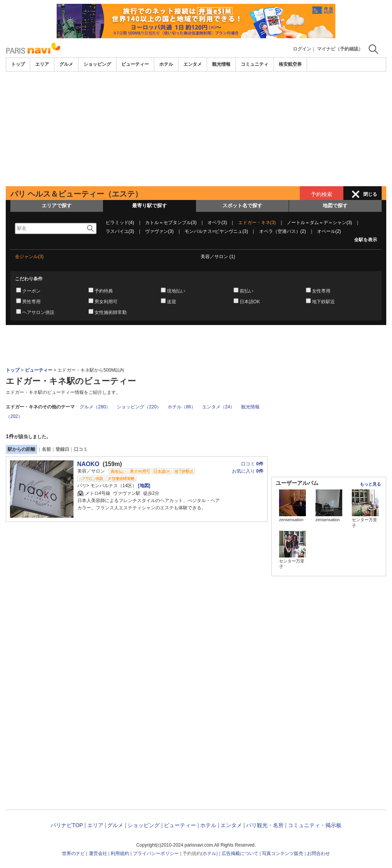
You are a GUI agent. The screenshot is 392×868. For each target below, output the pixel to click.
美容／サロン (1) (218, 257)
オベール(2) (329, 231)
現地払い (176, 291)
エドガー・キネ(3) (257, 223)
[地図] (143, 486)
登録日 (62, 449)
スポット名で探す (242, 206)
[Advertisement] (196, 129)
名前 (46, 449)
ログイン (302, 49)
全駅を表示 (366, 240)
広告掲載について (240, 853)
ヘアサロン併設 (38, 312)
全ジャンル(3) (29, 257)
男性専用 (31, 302)
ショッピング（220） (139, 407)
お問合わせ (318, 853)
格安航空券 (290, 64)
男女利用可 (106, 302)
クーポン (31, 291)
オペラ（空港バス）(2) (283, 231)
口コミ (81, 449)
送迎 (171, 302)
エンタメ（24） (218, 407)
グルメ (66, 64)
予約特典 (104, 291)
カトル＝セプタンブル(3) (171, 223)
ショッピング (97, 64)
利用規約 (120, 853)
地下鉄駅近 (323, 302)
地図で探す (335, 206)
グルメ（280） (95, 407)
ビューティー (135, 64)
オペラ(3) (217, 223)
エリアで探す (57, 206)
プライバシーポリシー (156, 853)
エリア (42, 64)
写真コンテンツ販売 (283, 853)
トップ (18, 64)
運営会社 (98, 853)
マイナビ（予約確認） (340, 49)
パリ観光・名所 (265, 825)
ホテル (166, 64)
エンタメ (193, 64)
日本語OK (250, 302)
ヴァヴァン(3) (159, 231)
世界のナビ (73, 853)
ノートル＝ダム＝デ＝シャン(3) (319, 223)
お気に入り (248, 471)
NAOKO (88, 464)
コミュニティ (255, 64)
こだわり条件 (29, 279)
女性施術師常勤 (111, 312)
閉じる (370, 194)
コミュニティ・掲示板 (315, 825)
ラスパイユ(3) (120, 231)
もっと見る (370, 484)
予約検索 (322, 194)
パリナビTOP (67, 825)
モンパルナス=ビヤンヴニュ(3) (216, 231)
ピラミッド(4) (120, 223)
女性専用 (321, 291)
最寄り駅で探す (149, 206)
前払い (247, 291)
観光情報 (221, 64)
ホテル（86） (182, 407)
